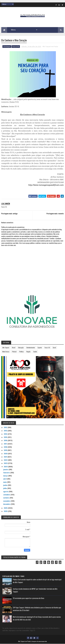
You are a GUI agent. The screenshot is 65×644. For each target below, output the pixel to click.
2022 (6, 460)
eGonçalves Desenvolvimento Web (39, 642)
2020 (6, 454)
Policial (14, 352)
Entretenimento (31, 348)
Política (21, 352)
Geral (54, 348)
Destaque (7, 47)
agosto (6, 492)
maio (5, 482)
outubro (6, 498)
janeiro (6, 470)
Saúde (35, 352)
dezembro (7, 504)
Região (28, 352)
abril (5, 479)
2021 (6, 457)
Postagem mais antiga (9, 214)
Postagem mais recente (55, 214)
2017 (6, 444)
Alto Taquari (6, 348)
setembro (7, 495)
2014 (6, 434)
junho (6, 485)
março (6, 476)
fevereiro (7, 473)
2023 (6, 463)
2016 (6, 440)
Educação (21, 348)
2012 (6, 427)
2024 (6, 467)
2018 (6, 447)
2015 (6, 437)
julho (5, 488)
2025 (6, 508)
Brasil (14, 348)
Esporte (40, 348)
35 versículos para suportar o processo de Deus (29, 598)
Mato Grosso (6, 352)
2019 (6, 450)
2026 (6, 511)
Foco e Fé (16, 47)
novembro (7, 501)
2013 (6, 431)
